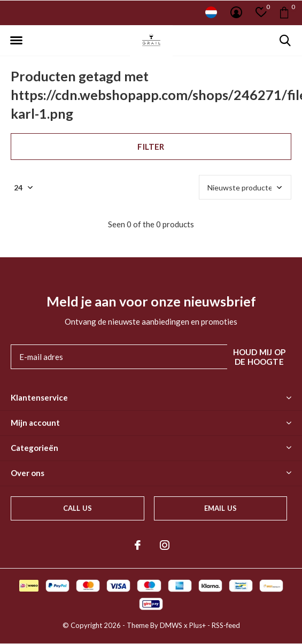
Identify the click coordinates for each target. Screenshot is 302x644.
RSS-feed (226, 625)
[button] (16, 41)
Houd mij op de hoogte (259, 357)
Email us (220, 508)
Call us (78, 508)
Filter (151, 147)
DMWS (171, 625)
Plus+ (198, 625)
